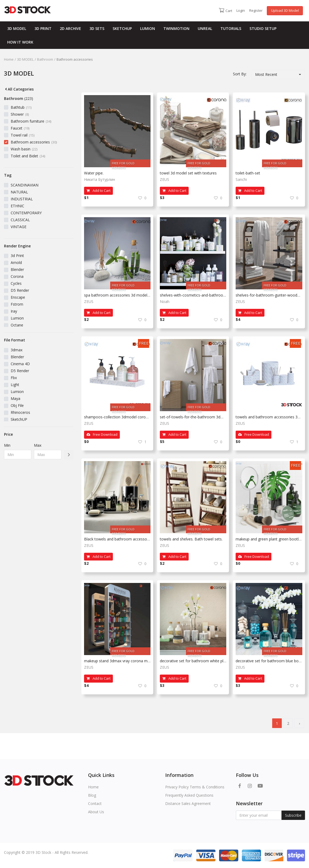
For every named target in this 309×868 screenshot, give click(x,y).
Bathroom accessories (34, 142)
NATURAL (19, 192)
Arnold (16, 262)
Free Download (102, 434)
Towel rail (23, 135)
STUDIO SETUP (263, 28)
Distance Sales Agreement (188, 803)
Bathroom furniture (31, 121)
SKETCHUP (122, 28)
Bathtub (21, 107)
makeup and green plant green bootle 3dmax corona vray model (269, 539)
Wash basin (24, 149)
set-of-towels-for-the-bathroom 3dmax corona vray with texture (193, 417)
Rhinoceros (20, 412)
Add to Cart (98, 190)
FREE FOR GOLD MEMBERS (123, 164)
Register (256, 10)
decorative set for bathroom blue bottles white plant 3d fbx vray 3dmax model (269, 661)
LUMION (148, 28)
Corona (17, 276)
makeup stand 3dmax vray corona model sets (117, 661)
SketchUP (19, 419)
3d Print (17, 256)
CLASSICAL (20, 220)
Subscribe (293, 815)
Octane (17, 325)
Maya (15, 398)
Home (9, 59)
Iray (14, 311)
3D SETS (97, 28)
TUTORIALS (231, 28)
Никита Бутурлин (100, 179)
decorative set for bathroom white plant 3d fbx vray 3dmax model (193, 661)
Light (15, 385)
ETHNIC (17, 206)
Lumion (17, 318)
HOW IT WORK (20, 42)
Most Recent (266, 74)
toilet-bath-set (248, 173)
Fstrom (17, 304)
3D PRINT (43, 28)
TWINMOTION (176, 28)
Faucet (20, 128)
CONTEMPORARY (26, 213)
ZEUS (165, 179)
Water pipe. (94, 173)
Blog (92, 795)
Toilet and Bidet (28, 156)
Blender (17, 269)
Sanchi (241, 179)
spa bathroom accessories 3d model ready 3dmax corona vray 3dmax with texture (117, 295)
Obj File (17, 405)
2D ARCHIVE (70, 28)
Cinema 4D (20, 364)
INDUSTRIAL (22, 199)
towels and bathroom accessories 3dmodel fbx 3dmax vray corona (269, 417)
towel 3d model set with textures (188, 173)
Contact (95, 803)
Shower (20, 114)
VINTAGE (19, 227)
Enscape (18, 297)
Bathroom (45, 59)
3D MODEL (17, 28)
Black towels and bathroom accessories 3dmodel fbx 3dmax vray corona (117, 539)
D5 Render (20, 290)
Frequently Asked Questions (189, 795)
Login (241, 10)
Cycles (16, 283)
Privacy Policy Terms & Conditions (195, 787)
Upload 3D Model (285, 10)
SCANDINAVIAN (25, 185)
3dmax (17, 350)
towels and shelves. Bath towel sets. (191, 539)
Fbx (14, 378)
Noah (165, 301)
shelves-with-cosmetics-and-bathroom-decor (193, 295)
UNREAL (205, 28)
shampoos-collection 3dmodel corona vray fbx (117, 417)
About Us (96, 812)
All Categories (19, 89)
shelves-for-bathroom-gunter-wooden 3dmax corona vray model (269, 295)
